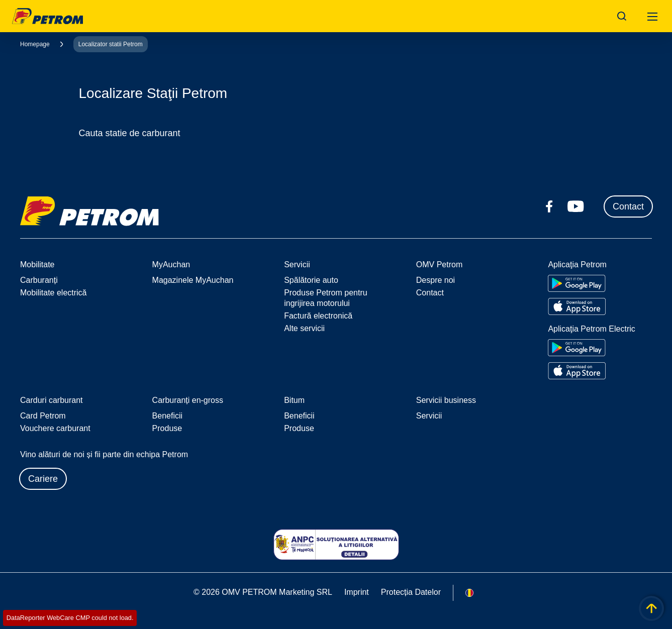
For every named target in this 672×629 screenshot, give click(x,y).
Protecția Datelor (411, 592)
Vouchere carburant (55, 428)
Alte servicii (304, 328)
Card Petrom (43, 416)
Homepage (35, 44)
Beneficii (167, 416)
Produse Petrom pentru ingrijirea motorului (325, 298)
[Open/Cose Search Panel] (622, 16)
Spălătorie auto (311, 280)
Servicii (429, 416)
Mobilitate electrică (54, 293)
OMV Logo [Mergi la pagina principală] (47, 16)
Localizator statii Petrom (111, 44)
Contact (628, 206)
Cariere (43, 479)
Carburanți (39, 280)
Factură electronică (318, 316)
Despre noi (436, 280)
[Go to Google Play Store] (577, 283)
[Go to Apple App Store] (577, 306)
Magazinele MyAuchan (193, 280)
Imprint (357, 592)
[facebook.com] (549, 206)
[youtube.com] (576, 206)
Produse (167, 428)
